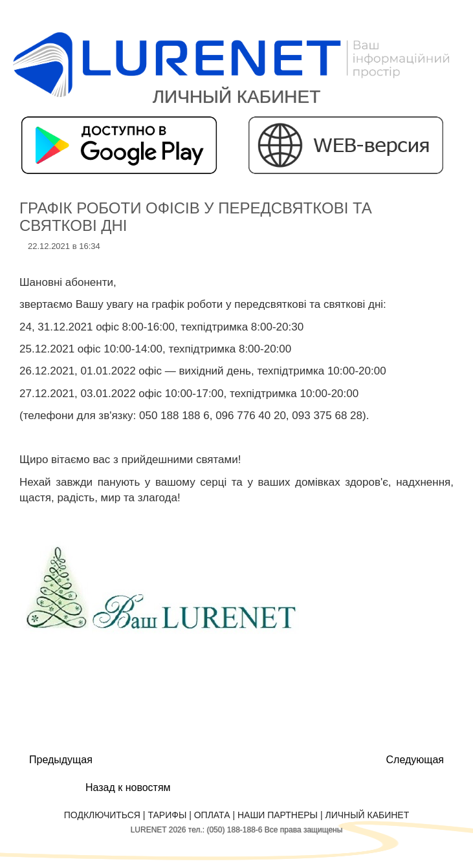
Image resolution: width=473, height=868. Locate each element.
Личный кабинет (367, 815)
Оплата (212, 815)
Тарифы (167, 815)
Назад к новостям (128, 787)
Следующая (415, 760)
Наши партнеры (278, 815)
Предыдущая (61, 760)
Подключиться (102, 815)
